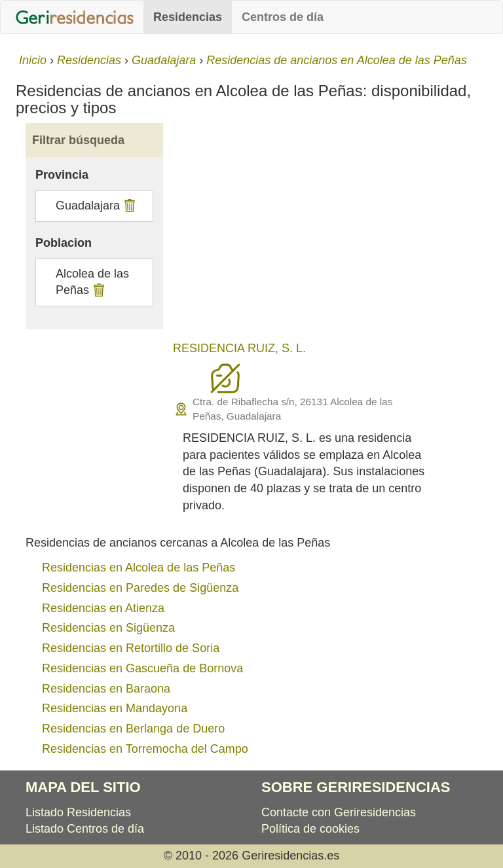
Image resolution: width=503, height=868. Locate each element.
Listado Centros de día (85, 829)
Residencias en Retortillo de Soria (131, 648)
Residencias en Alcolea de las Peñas (139, 568)
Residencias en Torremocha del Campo (145, 749)
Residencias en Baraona (106, 689)
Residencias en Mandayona (115, 708)
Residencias (188, 17)
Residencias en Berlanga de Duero (133, 729)
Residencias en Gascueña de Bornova (142, 668)
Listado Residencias (78, 812)
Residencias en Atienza (103, 608)
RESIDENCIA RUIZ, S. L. (239, 348)
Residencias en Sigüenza (108, 628)
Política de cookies (310, 829)
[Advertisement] (330, 234)
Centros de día (283, 17)
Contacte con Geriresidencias (339, 812)
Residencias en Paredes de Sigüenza (140, 588)
